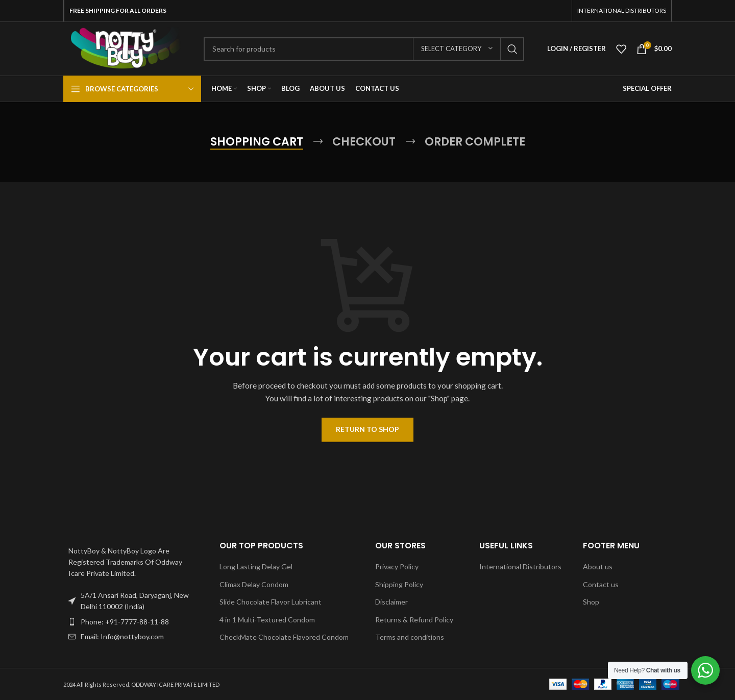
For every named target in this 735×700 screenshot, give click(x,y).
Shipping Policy (399, 584)
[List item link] (134, 622)
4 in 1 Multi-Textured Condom (267, 620)
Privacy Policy (397, 566)
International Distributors (520, 566)
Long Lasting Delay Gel (256, 566)
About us (598, 566)
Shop (591, 602)
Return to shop (367, 429)
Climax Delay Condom (254, 584)
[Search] (364, 49)
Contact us (601, 584)
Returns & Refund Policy (414, 620)
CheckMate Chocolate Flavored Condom (284, 637)
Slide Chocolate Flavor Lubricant (271, 602)
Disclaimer (391, 602)
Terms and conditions (410, 637)
